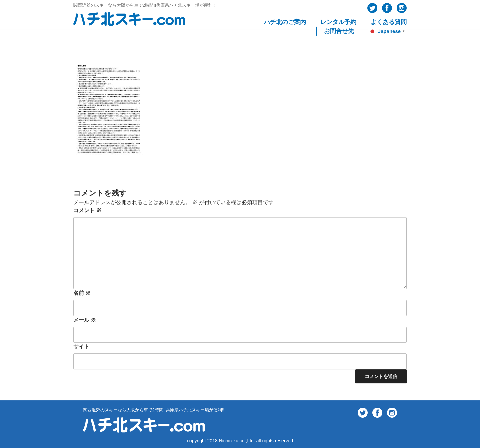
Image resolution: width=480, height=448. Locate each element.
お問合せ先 (339, 31)
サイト (81, 347)
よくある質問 (389, 22)
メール (85, 320)
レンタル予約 (338, 22)
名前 (82, 293)
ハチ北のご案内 (285, 22)
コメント (87, 210)
